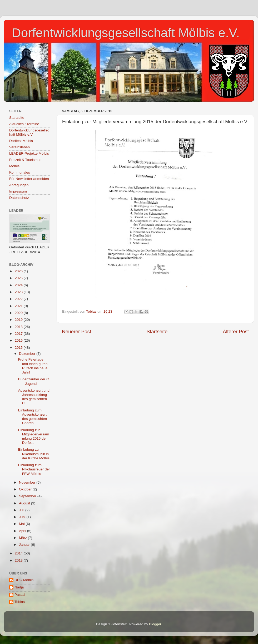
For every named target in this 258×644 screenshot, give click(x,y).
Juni (23, 517)
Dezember (28, 354)
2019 (19, 320)
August (25, 503)
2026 (19, 271)
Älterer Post (236, 331)
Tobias (20, 602)
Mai (22, 524)
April (23, 531)
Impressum (18, 191)
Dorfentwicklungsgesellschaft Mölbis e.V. (126, 33)
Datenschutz (19, 198)
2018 (19, 327)
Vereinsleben (19, 147)
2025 (19, 278)
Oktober (26, 489)
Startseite (157, 331)
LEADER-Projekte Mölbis (29, 153)
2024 (19, 285)
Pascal (20, 595)
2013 (19, 560)
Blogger (155, 624)
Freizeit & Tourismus (25, 160)
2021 (19, 306)
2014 (19, 553)
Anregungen (19, 185)
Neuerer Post (76, 331)
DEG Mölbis (24, 580)
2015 (19, 348)
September (28, 496)
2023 (19, 292)
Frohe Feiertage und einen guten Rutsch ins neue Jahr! (33, 366)
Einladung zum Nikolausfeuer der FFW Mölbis (34, 469)
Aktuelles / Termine (24, 124)
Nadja (19, 587)
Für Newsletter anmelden (29, 179)
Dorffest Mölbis (21, 141)
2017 (19, 334)
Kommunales (20, 172)
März (23, 538)
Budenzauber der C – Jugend (34, 381)
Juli (22, 510)
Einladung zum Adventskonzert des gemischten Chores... (33, 417)
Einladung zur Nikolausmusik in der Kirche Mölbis (34, 454)
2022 (19, 299)
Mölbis (14, 166)
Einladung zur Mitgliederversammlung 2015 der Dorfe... (34, 436)
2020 (19, 313)
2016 (19, 340)
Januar (25, 545)
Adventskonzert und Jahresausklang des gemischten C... (34, 397)
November (28, 482)
